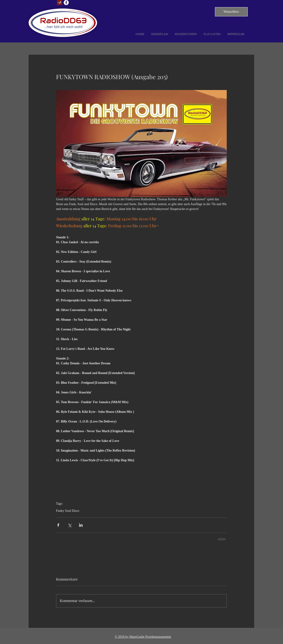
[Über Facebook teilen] (58, 525)
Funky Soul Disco (68, 511)
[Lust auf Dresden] (60, 3)
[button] (231, 12)
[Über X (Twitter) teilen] (70, 525)
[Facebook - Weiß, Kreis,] (66, 3)
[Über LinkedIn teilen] (81, 525)
